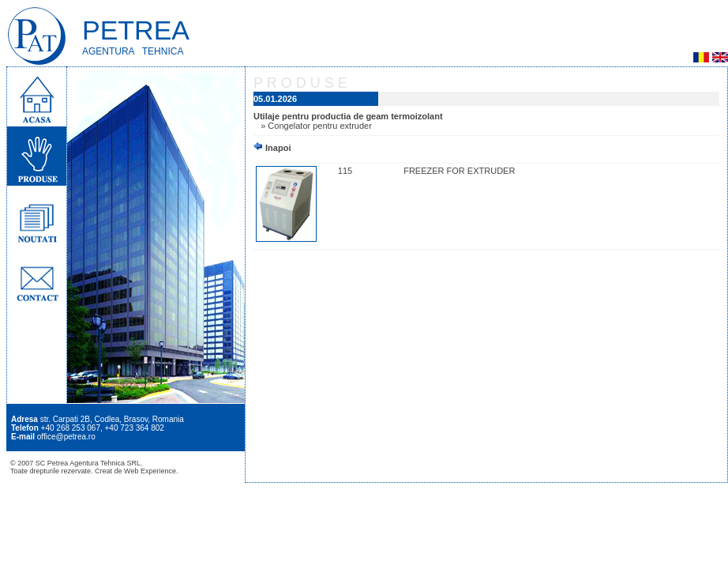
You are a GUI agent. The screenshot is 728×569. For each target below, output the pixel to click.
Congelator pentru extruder (319, 126)
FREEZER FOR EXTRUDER (459, 171)
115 (345, 171)
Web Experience (150, 471)
